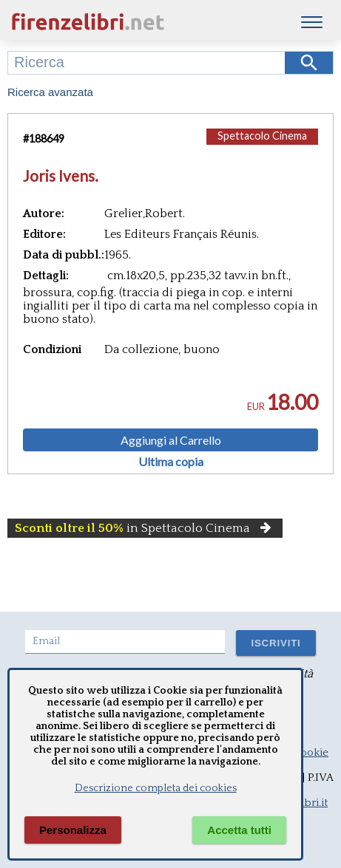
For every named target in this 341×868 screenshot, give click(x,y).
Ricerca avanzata (50, 92)
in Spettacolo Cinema (145, 528)
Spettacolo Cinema (262, 136)
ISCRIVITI (276, 643)
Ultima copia (171, 462)
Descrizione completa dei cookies (156, 788)
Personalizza (73, 830)
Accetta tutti (239, 830)
